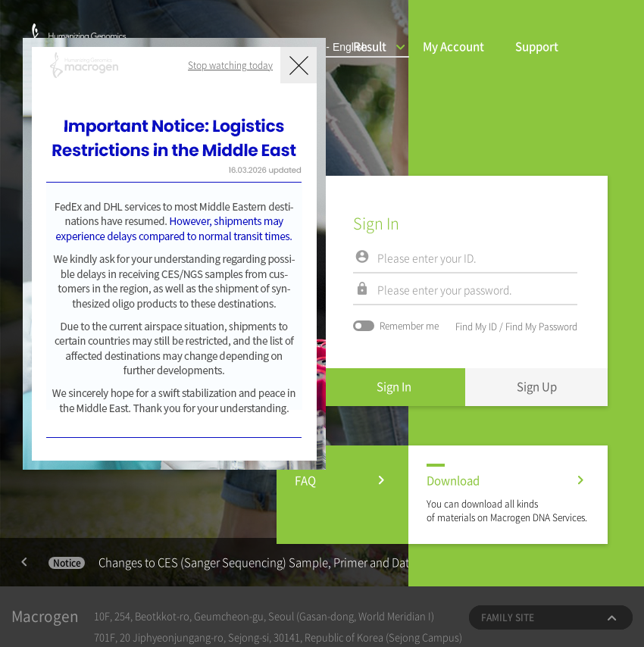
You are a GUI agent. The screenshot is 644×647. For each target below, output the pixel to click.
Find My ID (476, 327)
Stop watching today (230, 65)
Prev (24, 562)
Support (537, 46)
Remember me (396, 326)
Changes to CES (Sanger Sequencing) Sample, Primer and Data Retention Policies (279, 562)
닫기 (299, 65)
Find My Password (541, 327)
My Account (453, 46)
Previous (24, 562)
